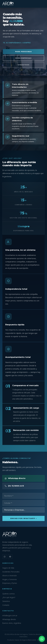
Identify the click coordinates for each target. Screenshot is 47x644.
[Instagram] (5, 557)
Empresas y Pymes (10, 583)
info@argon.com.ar (10, 616)
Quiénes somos (9, 594)
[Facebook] (10, 557)
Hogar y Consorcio (10, 579)
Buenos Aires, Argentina (12, 623)
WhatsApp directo (9, 619)
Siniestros (24, 65)
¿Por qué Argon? (9, 597)
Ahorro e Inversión (10, 576)
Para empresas (23, 58)
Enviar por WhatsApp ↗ (24, 518)
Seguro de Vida (8, 568)
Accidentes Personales (11, 572)
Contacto (6, 605)
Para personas (23, 52)
